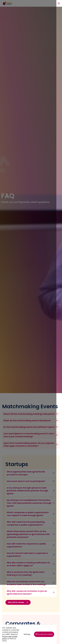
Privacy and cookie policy (12, 639)
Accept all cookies (51, 636)
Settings (33, 636)
